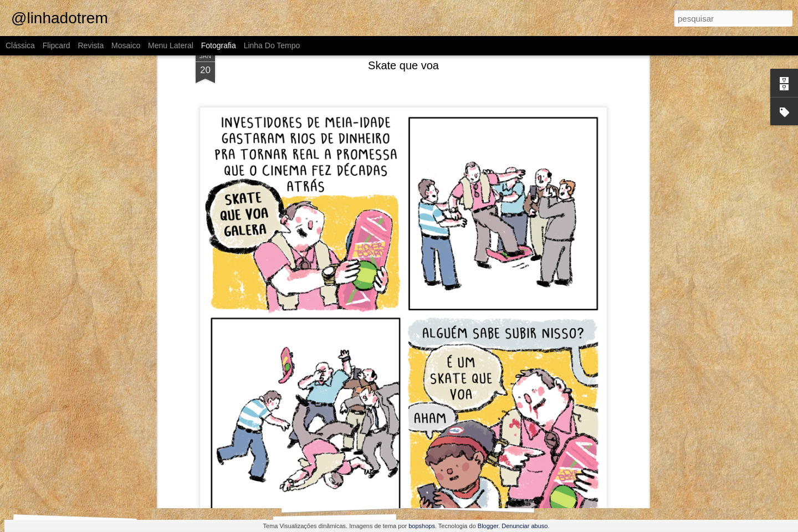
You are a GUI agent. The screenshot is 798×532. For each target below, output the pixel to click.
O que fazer (473, 498)
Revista (91, 45)
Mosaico (126, 45)
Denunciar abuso (525, 526)
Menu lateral (171, 45)
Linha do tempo (272, 45)
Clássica (20, 45)
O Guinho (68, 493)
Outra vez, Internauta (343, 498)
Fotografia (219, 45)
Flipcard (57, 45)
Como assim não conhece (211, 492)
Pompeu (607, 492)
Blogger (488, 526)
